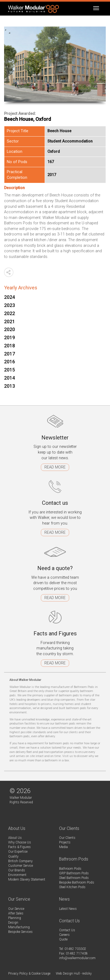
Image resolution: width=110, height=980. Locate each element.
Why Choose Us (20, 842)
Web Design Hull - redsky (74, 973)
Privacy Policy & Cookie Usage (29, 973)
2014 (10, 378)
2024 (10, 297)
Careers (64, 935)
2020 (10, 329)
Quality (13, 856)
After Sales (16, 913)
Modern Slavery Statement (27, 879)
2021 (10, 321)
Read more (55, 467)
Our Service (16, 909)
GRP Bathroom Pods (74, 873)
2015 (10, 370)
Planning (15, 918)
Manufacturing (19, 927)
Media (63, 847)
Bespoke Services (20, 932)
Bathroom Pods (70, 869)
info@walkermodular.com (77, 958)
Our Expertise (18, 852)
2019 (10, 337)
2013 (10, 386)
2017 (10, 354)
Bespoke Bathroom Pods (77, 882)
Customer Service (21, 866)
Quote (63, 939)
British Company (20, 861)
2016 (10, 362)
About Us (15, 838)
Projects (65, 842)
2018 (10, 346)
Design (13, 923)
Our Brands (17, 870)
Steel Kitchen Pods (72, 887)
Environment (17, 875)
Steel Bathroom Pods (74, 878)
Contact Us (67, 930)
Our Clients (67, 838)
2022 (10, 313)
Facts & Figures (19, 847)
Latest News (68, 909)
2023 (10, 305)
